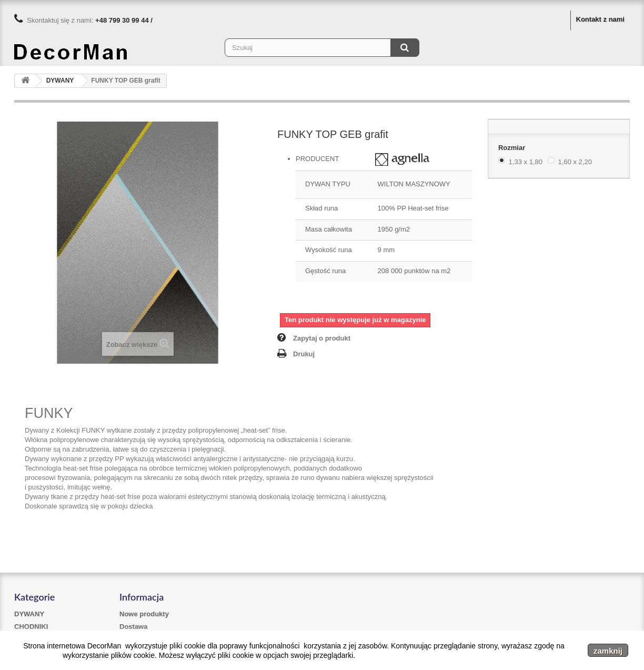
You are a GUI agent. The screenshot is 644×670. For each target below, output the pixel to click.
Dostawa (133, 627)
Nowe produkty (144, 614)
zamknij (608, 651)
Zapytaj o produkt (322, 338)
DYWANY (29, 614)
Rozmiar (513, 148)
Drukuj (304, 354)
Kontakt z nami (600, 19)
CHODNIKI (31, 627)
